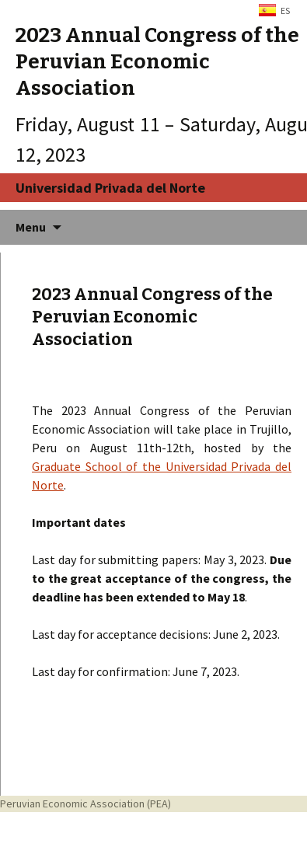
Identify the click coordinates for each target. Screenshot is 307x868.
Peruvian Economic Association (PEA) (85, 804)
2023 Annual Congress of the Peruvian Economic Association (152, 316)
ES (285, 10)
